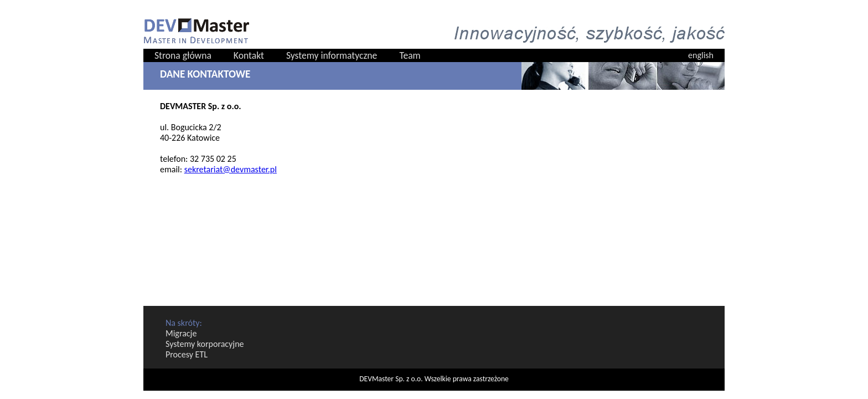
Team (410, 55)
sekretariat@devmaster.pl (231, 169)
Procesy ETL (187, 354)
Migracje (181, 333)
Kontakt (249, 55)
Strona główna (183, 55)
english (701, 55)
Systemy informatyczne (332, 55)
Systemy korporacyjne (205, 344)
